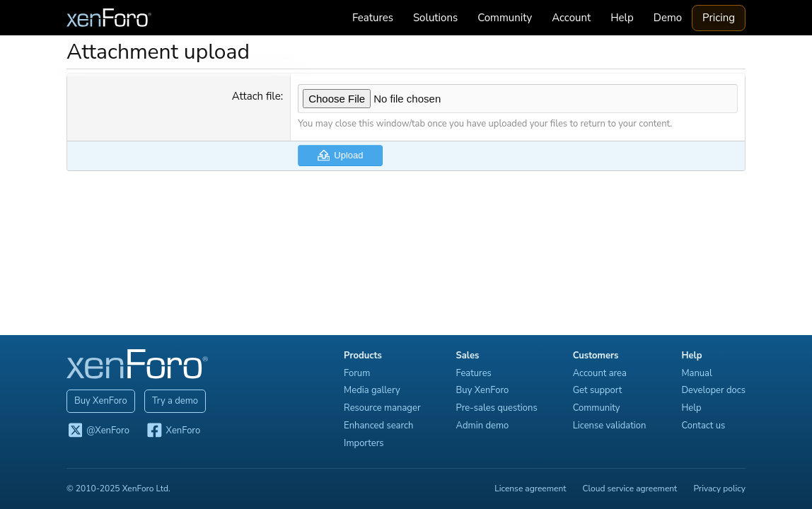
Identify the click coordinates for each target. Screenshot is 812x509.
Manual (696, 373)
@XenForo (98, 431)
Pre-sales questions (497, 408)
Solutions (435, 18)
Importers (364, 443)
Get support (598, 390)
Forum (357, 373)
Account (571, 18)
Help (622, 18)
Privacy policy (719, 488)
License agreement (530, 488)
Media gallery (372, 390)
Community (505, 18)
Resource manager (382, 408)
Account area (600, 373)
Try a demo (175, 401)
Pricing (719, 18)
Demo (668, 18)
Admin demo (483, 426)
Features (373, 18)
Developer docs (713, 390)
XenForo (173, 431)
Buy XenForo (101, 401)
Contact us (703, 426)
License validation (610, 426)
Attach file (256, 96)
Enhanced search (378, 426)
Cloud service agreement (630, 488)
